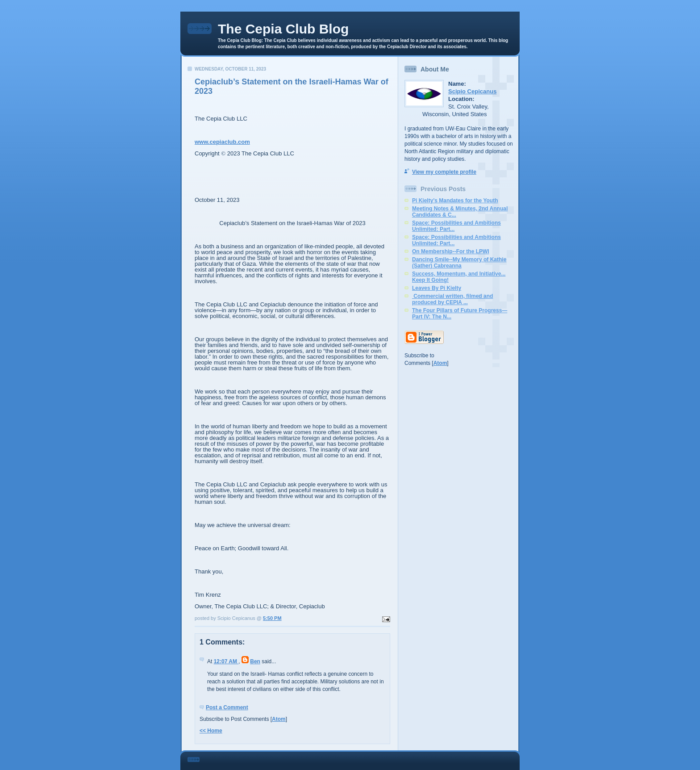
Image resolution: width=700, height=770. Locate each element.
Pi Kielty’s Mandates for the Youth (455, 201)
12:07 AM (226, 661)
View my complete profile (444, 172)
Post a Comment (227, 707)
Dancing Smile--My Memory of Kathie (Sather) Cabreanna (459, 263)
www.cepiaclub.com (222, 142)
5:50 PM (272, 618)
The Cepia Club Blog (283, 29)
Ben (255, 661)
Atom (279, 719)
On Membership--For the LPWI (451, 251)
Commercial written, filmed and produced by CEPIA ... (452, 299)
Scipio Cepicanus (472, 91)
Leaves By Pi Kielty (437, 288)
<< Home (211, 731)
